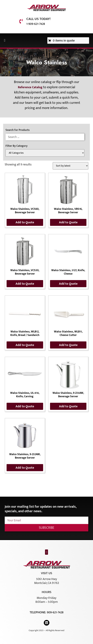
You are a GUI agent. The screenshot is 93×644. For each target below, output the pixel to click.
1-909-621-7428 (36, 24)
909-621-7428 (55, 612)
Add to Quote (25, 222)
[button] (5, 40)
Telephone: (38, 612)
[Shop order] (70, 166)
